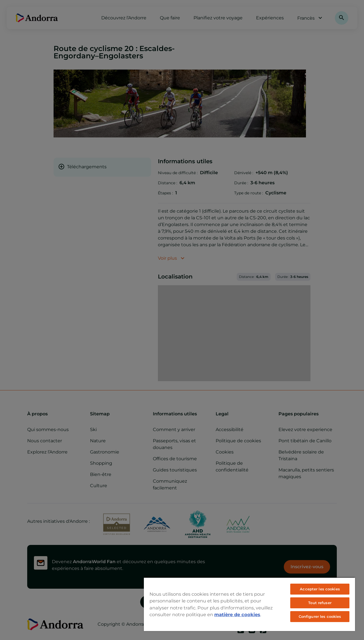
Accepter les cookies (320, 589)
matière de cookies (237, 614)
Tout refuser (320, 603)
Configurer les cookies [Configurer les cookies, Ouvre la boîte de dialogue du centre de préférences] (320, 616)
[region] (249, 604)
